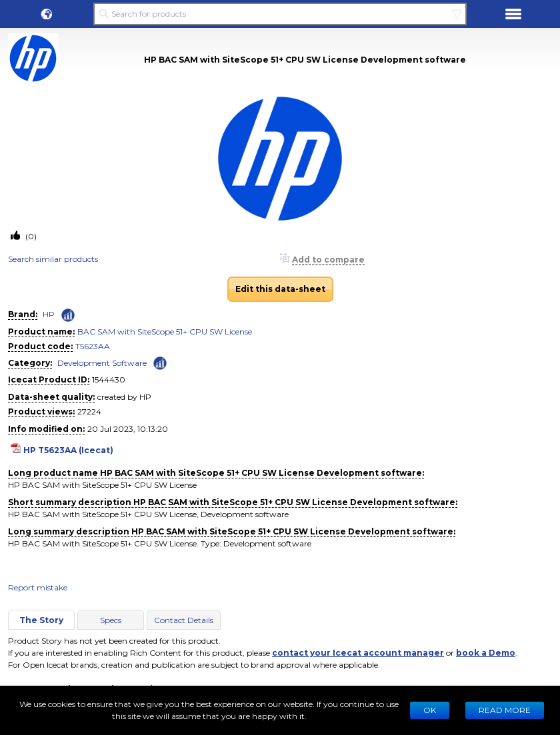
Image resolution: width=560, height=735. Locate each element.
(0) (30, 236)
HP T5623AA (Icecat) (68, 450)
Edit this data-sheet (280, 289)
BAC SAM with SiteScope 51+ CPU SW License (165, 332)
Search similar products (53, 259)
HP (49, 314)
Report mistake (38, 587)
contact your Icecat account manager (358, 653)
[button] (47, 14)
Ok (430, 710)
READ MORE (505, 710)
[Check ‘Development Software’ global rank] (160, 362)
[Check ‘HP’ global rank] (68, 315)
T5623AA (93, 346)
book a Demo (486, 653)
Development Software (102, 363)
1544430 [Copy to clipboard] (109, 379)
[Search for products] (280, 14)
